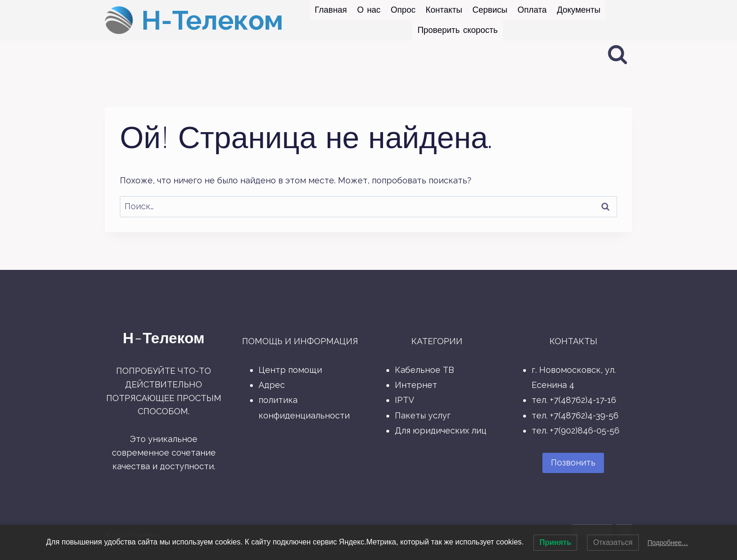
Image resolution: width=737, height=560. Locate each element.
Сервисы (490, 10)
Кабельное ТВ (424, 370)
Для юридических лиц (441, 430)
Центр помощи (290, 370)
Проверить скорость (458, 30)
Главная (331, 10)
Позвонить (573, 462)
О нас (369, 10)
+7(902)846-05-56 (585, 430)
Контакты (444, 10)
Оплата (532, 10)
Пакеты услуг (423, 415)
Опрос (403, 10)
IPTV (404, 400)
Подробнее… (668, 543)
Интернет (416, 385)
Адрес (272, 385)
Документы (579, 10)
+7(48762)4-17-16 (583, 400)
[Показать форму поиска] (618, 55)
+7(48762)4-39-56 (584, 415)
